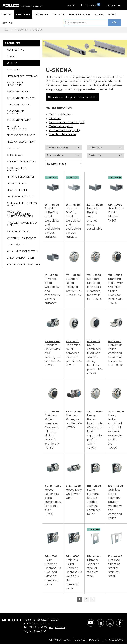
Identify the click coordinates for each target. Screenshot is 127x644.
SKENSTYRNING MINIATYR (21, 98)
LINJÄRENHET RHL (17, 183)
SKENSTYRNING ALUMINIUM (16, 112)
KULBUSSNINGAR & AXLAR (22, 161)
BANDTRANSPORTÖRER (20, 258)
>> (93, 599)
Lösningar (41, 14)
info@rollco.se (57, 627)
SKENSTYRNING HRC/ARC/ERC (16, 84)
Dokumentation (80, 14)
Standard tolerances (62, 134)
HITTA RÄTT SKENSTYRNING (22, 76)
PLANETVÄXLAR (16, 245)
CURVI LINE (13, 70)
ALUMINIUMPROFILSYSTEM (22, 251)
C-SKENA (12, 56)
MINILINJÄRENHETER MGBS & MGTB (22, 204)
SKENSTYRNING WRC (19, 120)
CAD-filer (59, 14)
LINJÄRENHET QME (17, 190)
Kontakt (8, 23)
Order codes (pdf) (61, 126)
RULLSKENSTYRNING (19, 105)
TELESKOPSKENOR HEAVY (22, 142)
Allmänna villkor (60, 640)
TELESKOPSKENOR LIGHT (21, 135)
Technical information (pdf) (67, 122)
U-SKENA (12, 63)
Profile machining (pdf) (64, 130)
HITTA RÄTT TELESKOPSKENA (17, 128)
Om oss (7, 14)
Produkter (23, 14)
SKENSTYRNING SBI (18, 91)
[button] (114, 5)
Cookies (80, 640)
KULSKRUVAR (15, 155)
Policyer (95, 640)
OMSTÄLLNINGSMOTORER (22, 238)
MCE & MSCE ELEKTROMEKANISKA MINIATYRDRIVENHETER (20, 214)
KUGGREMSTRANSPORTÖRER (23, 264)
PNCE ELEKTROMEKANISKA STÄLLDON (22, 224)
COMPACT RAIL (15, 50)
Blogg (112, 14)
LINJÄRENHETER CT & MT (20, 196)
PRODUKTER (13, 43)
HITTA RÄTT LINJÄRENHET (21, 177)
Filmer (99, 14)
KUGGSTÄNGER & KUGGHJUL (17, 169)
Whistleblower (115, 640)
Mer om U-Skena (60, 114)
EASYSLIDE (13, 148)
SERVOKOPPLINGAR (18, 231)
